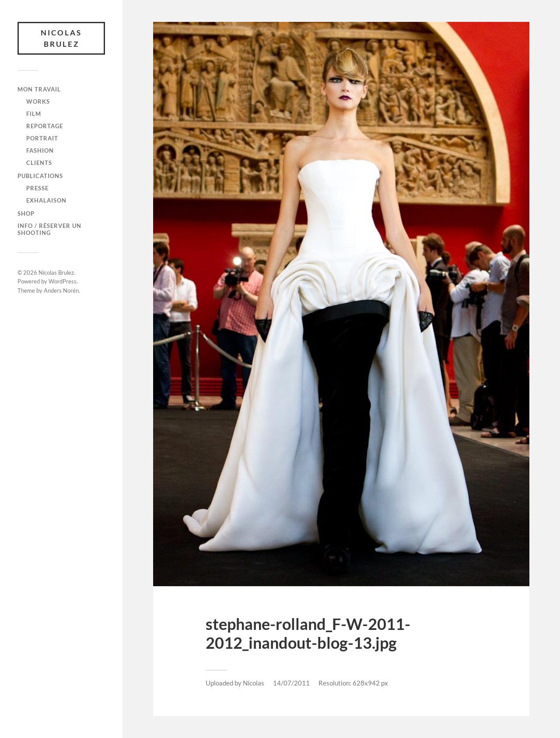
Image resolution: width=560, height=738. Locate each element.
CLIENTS (39, 163)
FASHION (40, 150)
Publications (40, 176)
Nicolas (254, 683)
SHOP (26, 213)
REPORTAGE (45, 126)
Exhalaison (46, 200)
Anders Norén (61, 290)
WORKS (38, 101)
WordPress (63, 281)
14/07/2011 (291, 683)
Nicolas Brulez (61, 38)
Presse (37, 188)
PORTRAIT (42, 138)
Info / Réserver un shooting (49, 229)
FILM (34, 114)
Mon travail (39, 89)
